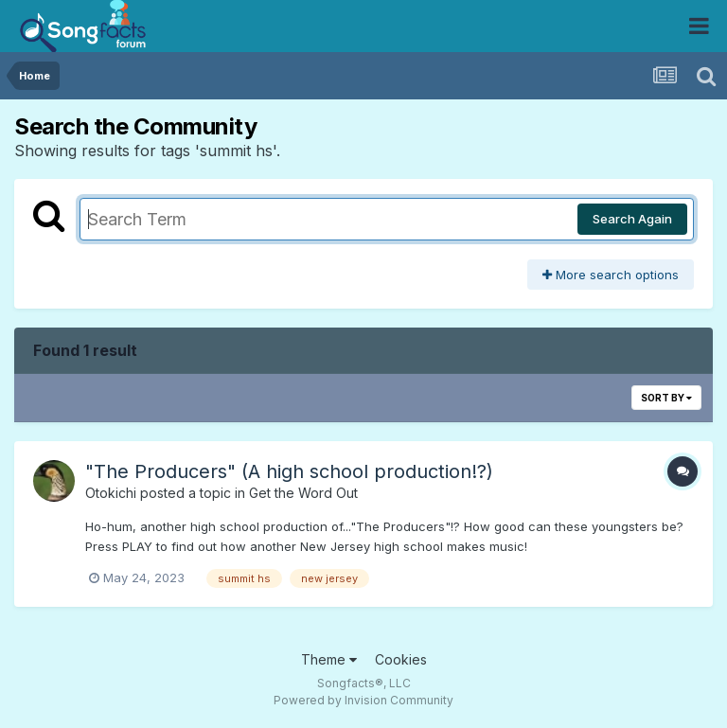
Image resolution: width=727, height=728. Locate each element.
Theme (329, 659)
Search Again (632, 219)
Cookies (401, 659)
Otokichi (111, 493)
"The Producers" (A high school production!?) (289, 471)
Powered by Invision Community (363, 700)
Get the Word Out (303, 493)
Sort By (666, 398)
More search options (611, 275)
